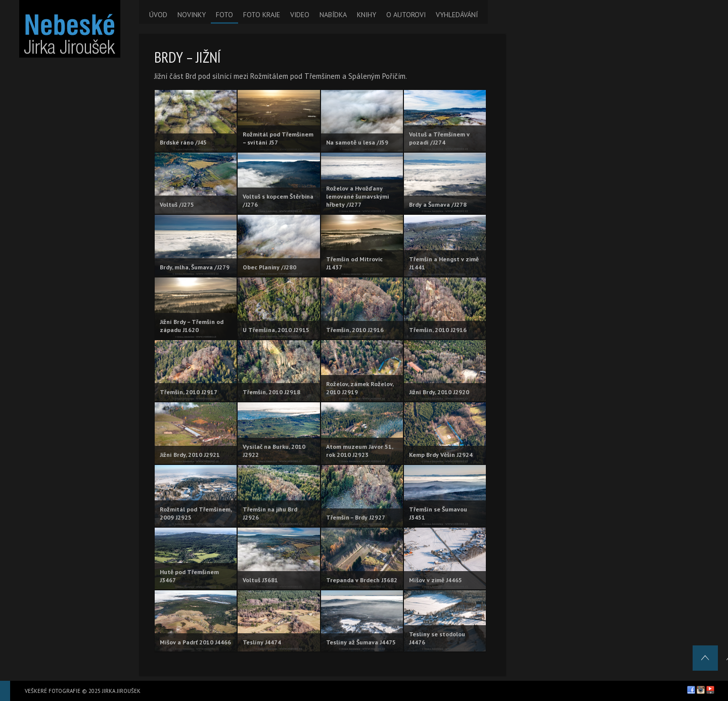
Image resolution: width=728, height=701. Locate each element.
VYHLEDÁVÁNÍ (457, 15)
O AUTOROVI (406, 15)
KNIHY (367, 15)
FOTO (224, 15)
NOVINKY (192, 15)
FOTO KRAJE (262, 15)
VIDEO (300, 15)
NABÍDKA (333, 15)
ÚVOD (158, 15)
